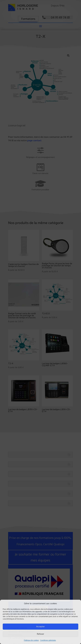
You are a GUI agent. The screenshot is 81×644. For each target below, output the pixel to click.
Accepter (40, 626)
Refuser (40, 634)
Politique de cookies (31, 640)
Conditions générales (48, 640)
